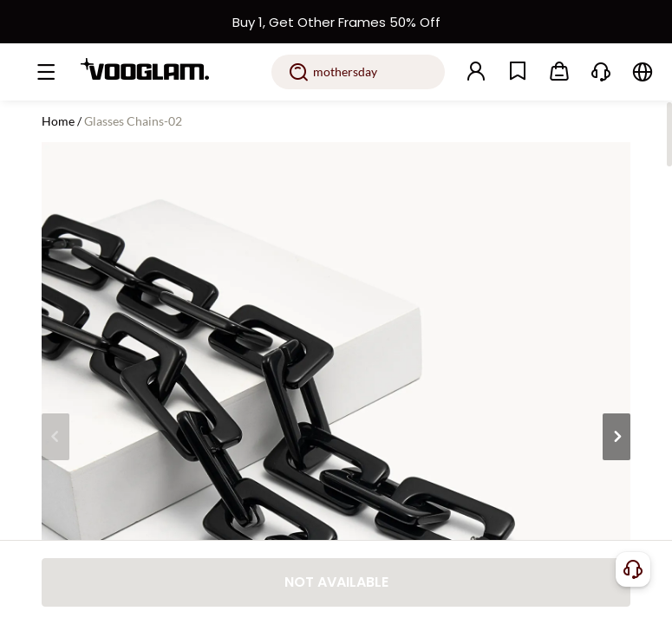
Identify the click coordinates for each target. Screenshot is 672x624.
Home (58, 121)
